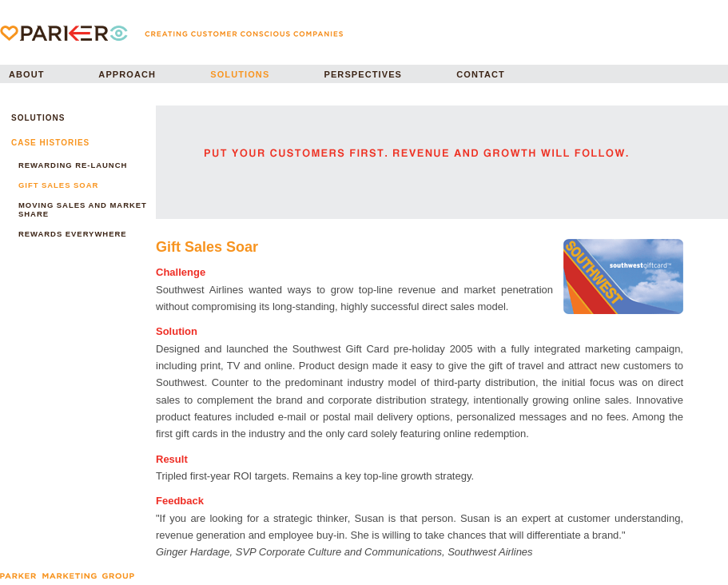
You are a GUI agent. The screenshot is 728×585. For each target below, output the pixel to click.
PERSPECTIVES (364, 74)
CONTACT (481, 74)
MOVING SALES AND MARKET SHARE (83, 209)
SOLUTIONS (240, 74)
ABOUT (27, 74)
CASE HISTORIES (50, 143)
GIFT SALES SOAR (58, 185)
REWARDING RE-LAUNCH (73, 165)
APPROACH (127, 74)
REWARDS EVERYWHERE (73, 234)
